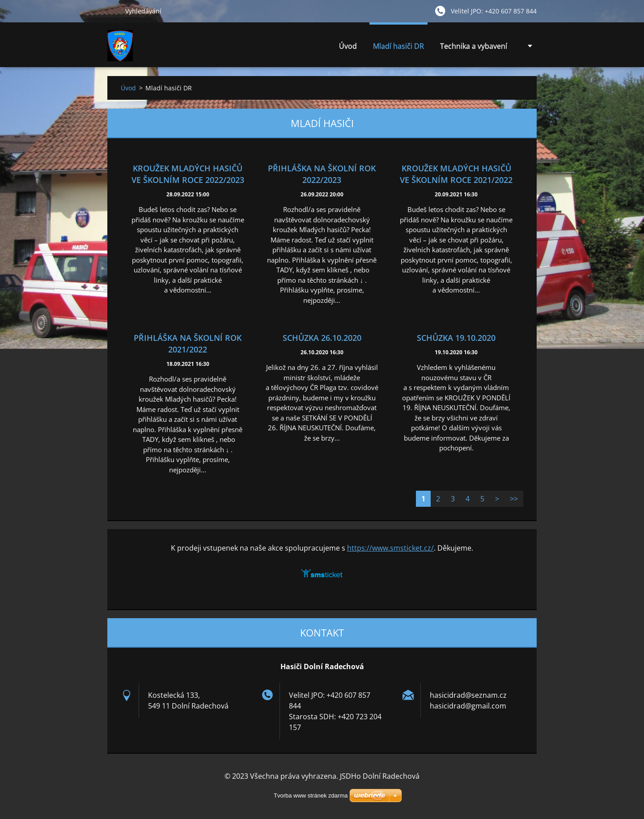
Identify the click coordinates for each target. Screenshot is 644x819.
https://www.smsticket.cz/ (390, 548)
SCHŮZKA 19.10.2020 (456, 338)
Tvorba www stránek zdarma (311, 796)
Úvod (348, 46)
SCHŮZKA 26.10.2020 (322, 338)
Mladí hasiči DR (398, 46)
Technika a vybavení (474, 49)
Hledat (113, 11)
